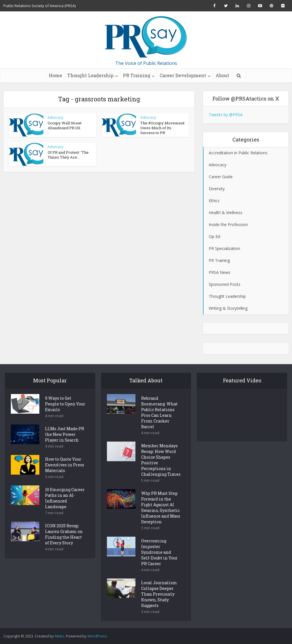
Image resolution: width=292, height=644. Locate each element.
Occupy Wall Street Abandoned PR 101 (65, 125)
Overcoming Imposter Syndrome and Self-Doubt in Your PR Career (159, 562)
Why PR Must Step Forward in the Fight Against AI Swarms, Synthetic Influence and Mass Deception (161, 517)
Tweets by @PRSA (226, 115)
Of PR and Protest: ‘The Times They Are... (68, 155)
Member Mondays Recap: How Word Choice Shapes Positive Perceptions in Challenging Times (161, 470)
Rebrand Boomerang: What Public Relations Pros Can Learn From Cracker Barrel (159, 422)
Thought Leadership (90, 75)
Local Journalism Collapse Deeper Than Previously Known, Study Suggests (159, 604)
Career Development (183, 75)
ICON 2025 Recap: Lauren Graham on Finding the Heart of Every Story (64, 544)
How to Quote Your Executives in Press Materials (65, 475)
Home (55, 75)
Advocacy (55, 117)
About (222, 75)
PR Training (137, 75)
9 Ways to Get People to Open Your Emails (65, 414)
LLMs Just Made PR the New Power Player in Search (65, 444)
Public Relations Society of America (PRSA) (39, 6)
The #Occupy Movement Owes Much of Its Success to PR (162, 128)
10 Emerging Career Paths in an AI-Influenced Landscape (65, 508)
